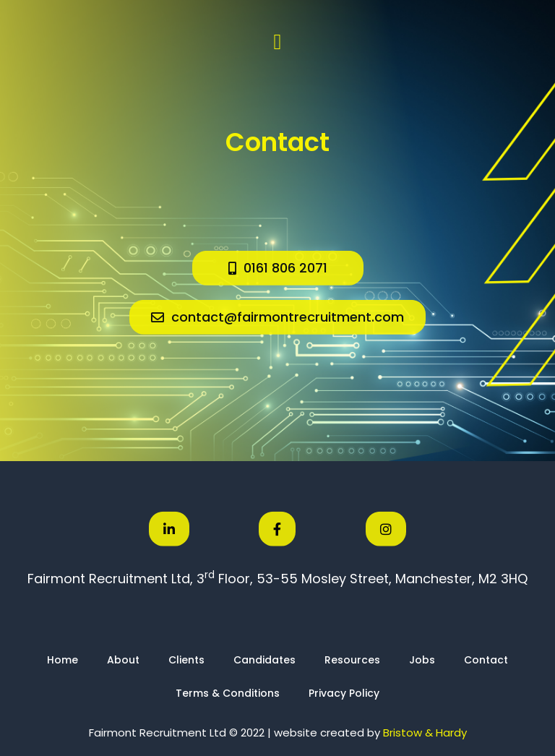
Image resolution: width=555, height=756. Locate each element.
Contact (486, 660)
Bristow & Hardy (425, 733)
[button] (277, 42)
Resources (352, 660)
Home (63, 660)
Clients (186, 660)
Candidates (264, 660)
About (123, 660)
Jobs (422, 660)
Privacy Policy (344, 693)
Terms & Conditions (228, 693)
